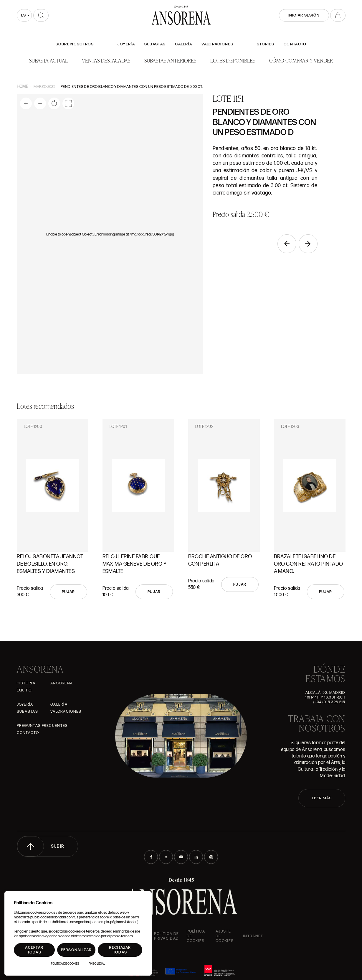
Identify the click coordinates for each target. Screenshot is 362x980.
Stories (266, 44)
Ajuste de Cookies (225, 936)
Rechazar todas (120, 950)
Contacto (295, 44)
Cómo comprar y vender (301, 60)
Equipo (24, 690)
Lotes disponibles (233, 60)
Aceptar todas (34, 950)
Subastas (155, 44)
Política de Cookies (65, 964)
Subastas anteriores (170, 60)
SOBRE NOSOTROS (75, 44)
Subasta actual (48, 60)
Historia (26, 683)
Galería (184, 44)
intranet (253, 936)
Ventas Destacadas (106, 60)
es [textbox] (23, 15)
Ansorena (62, 683)
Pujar (68, 592)
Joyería (126, 44)
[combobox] (24, 15)
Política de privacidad (166, 936)
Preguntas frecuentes (42, 726)
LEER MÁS (322, 798)
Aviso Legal (97, 964)
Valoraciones (217, 44)
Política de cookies (196, 936)
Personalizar (76, 950)
